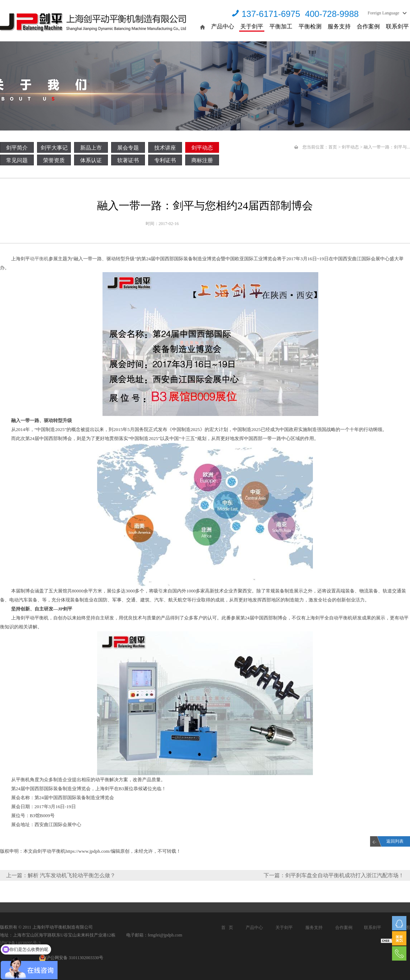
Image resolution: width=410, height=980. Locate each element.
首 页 (227, 928)
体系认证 (91, 160)
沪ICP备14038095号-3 (20, 943)
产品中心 (223, 26)
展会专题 (128, 148)
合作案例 (368, 26)
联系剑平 (397, 26)
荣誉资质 (54, 160)
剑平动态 (202, 148)
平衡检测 (310, 26)
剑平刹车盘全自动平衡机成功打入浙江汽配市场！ (345, 875)
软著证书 (128, 160)
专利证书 (165, 160)
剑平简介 (17, 148)
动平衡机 (39, 259)
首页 (333, 147)
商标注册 (202, 160)
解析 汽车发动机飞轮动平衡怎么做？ (72, 875)
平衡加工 (281, 26)
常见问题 (17, 160)
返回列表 (395, 841)
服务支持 (339, 26)
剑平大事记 (54, 148)
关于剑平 (252, 26)
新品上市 (91, 148)
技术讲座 (165, 148)
